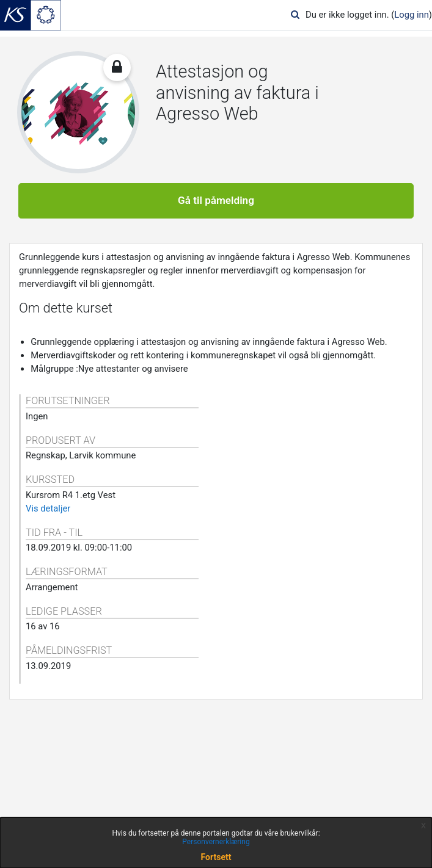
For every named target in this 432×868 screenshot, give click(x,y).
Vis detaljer (48, 508)
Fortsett (216, 857)
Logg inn (412, 15)
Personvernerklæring (216, 842)
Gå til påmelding (216, 200)
